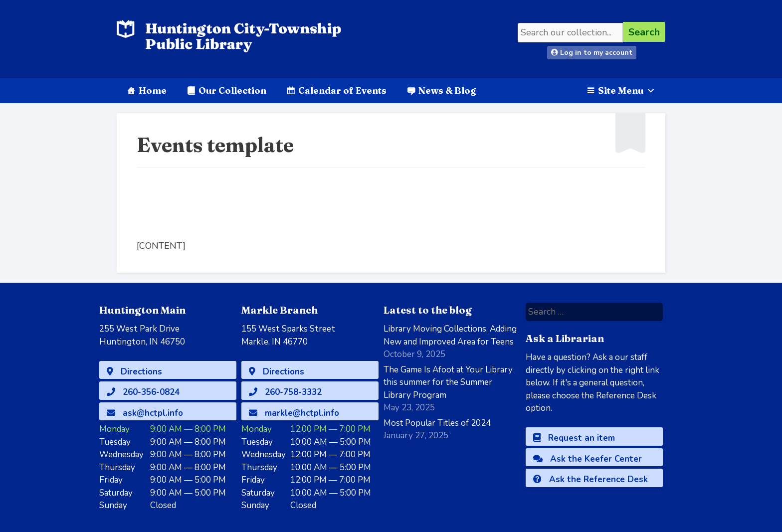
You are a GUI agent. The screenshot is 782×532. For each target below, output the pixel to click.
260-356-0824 (143, 392)
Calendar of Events (342, 90)
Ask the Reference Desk (590, 479)
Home (153, 90)
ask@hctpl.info (145, 413)
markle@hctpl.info (294, 413)
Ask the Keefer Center (587, 459)
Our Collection (232, 90)
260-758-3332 (285, 392)
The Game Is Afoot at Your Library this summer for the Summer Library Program (448, 382)
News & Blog (447, 90)
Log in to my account (592, 53)
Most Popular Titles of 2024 (437, 423)
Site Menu (627, 90)
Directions (134, 372)
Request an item (574, 438)
